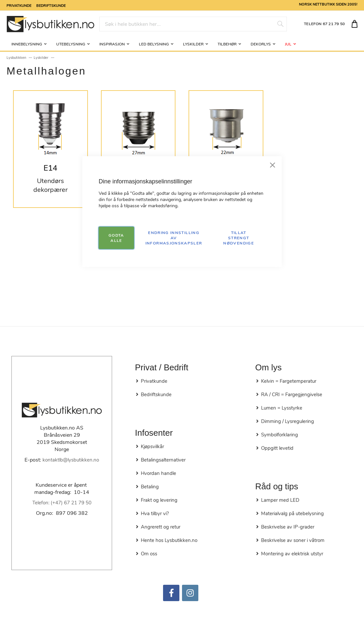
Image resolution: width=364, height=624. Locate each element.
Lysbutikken (16, 58)
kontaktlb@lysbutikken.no (71, 460)
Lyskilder (41, 58)
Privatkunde (19, 5)
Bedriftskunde (51, 5)
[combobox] (193, 24)
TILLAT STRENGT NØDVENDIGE (239, 238)
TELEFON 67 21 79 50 (324, 24)
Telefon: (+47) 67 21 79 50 (62, 503)
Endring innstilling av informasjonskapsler (174, 238)
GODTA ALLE (116, 238)
